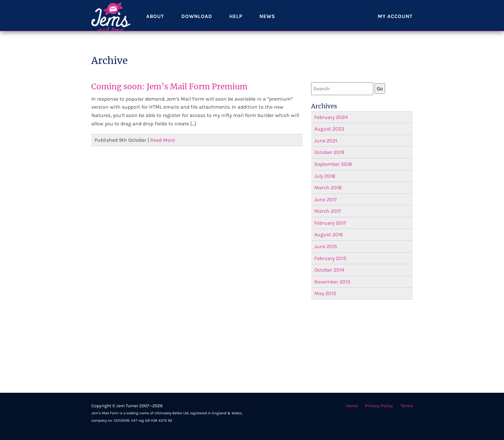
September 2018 (333, 164)
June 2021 (326, 141)
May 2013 (325, 293)
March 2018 (328, 188)
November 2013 (332, 282)
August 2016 (329, 234)
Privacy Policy (379, 406)
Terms (407, 406)
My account (395, 22)
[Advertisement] (362, 346)
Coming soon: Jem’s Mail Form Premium (169, 87)
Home (352, 406)
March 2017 (328, 211)
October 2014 (329, 270)
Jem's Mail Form (111, 22)
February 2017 (330, 223)
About (155, 22)
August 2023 (329, 129)
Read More (162, 140)
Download (197, 22)
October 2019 (329, 152)
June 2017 (326, 199)
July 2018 (325, 176)
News (268, 22)
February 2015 (330, 258)
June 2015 (326, 246)
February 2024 (331, 117)
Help (236, 22)
